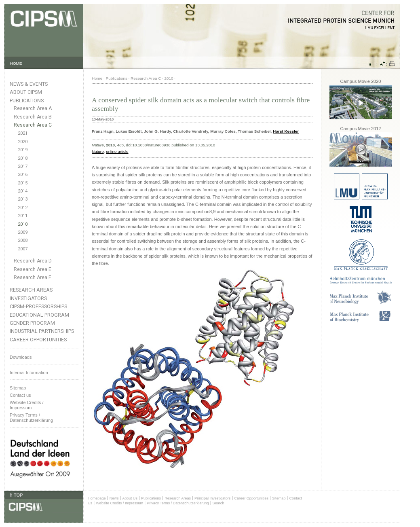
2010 (23, 224)
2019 (23, 150)
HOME (16, 63)
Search (218, 503)
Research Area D (33, 261)
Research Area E (33, 269)
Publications (27, 101)
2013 (23, 199)
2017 (23, 166)
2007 (23, 249)
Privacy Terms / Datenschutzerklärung (31, 418)
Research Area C (33, 125)
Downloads (21, 357)
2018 (23, 158)
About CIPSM (26, 92)
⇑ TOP (16, 495)
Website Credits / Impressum (119, 503)
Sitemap (18, 388)
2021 (23, 133)
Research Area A (33, 108)
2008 (23, 240)
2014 (23, 191)
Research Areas (31, 290)
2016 (23, 175)
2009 (23, 232)
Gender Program (32, 323)
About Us (130, 498)
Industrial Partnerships (42, 331)
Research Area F (33, 277)
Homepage (97, 498)
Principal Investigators (212, 498)
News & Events (29, 84)
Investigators (28, 298)
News (114, 498)
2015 (23, 183)
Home (97, 78)
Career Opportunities (38, 340)
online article (117, 151)
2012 (23, 208)
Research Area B (33, 117)
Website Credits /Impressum (27, 405)
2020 (23, 142)
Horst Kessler (286, 131)
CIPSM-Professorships (38, 306)
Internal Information (29, 372)
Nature (98, 151)
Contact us (20, 395)
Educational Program (39, 315)
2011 (23, 216)
